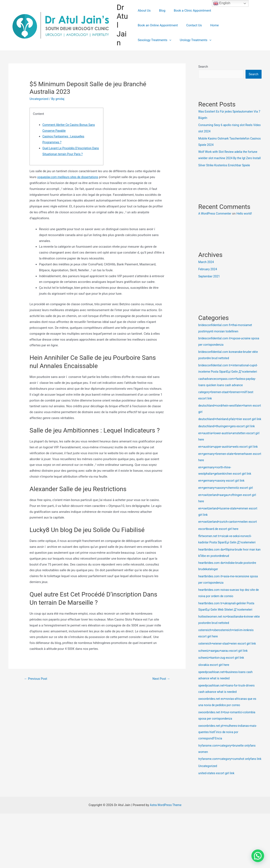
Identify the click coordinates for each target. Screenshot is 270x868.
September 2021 (210, 283)
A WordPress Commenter (216, 220)
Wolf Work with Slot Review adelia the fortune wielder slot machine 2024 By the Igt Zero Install (229, 159)
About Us (144, 18)
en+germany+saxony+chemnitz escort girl (228, 513)
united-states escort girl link (218, 805)
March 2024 (207, 269)
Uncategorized (40, 99)
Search (203, 67)
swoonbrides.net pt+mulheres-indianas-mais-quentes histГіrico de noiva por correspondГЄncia (230, 758)
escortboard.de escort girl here (220, 555)
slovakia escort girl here (215, 691)
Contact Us (146, 33)
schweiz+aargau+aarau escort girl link (225, 676)
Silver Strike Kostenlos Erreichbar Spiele (226, 172)
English (222, 3)
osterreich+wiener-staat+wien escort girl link (229, 669)
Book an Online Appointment (233, 18)
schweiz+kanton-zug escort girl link (223, 683)
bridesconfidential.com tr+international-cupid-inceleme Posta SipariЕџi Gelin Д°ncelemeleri (226, 378)
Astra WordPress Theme (166, 837)
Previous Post (37, 679)
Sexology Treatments (191, 33)
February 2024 (208, 276)
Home (164, 33)
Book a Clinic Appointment (188, 18)
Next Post (160, 679)
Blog (160, 18)
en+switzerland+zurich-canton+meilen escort (230, 547)
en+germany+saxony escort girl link (223, 506)
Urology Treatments (230, 33)
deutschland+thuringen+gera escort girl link (229, 446)
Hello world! (247, 220)
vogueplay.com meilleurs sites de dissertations (70, 177)
